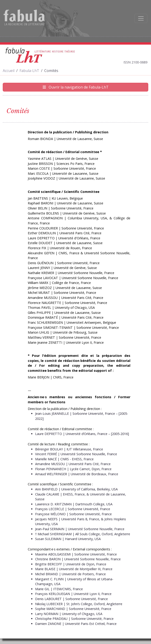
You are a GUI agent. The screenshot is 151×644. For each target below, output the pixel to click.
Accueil (9, 71)
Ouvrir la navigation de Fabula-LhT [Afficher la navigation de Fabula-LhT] (76, 87)
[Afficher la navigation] (141, 18)
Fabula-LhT (29, 71)
